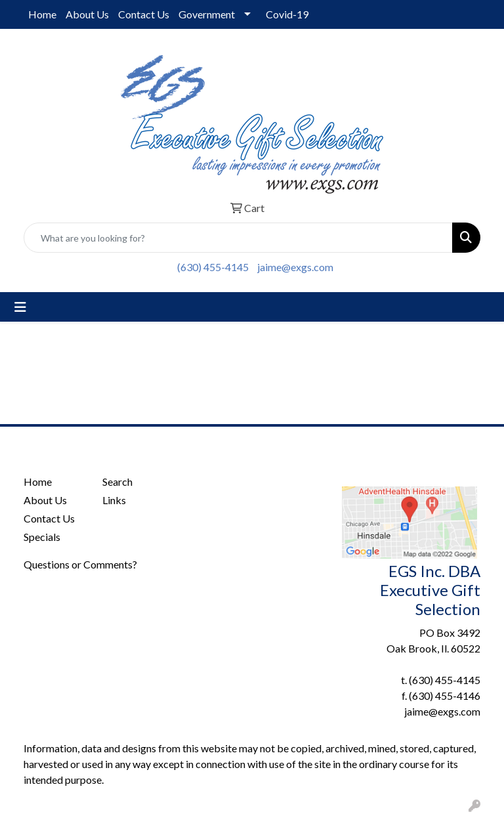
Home (42, 14)
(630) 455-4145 (213, 267)
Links (114, 500)
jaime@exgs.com (295, 267)
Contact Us (144, 14)
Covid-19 (287, 14)
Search (117, 482)
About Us (87, 14)
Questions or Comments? (80, 564)
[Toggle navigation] (20, 307)
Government (207, 14)
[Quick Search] (238, 238)
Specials (42, 537)
